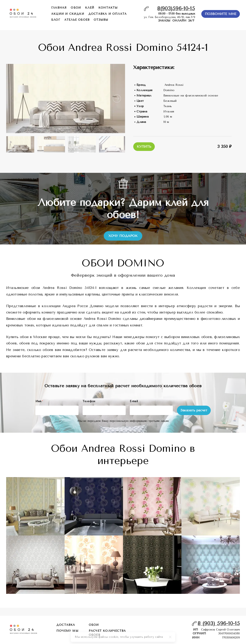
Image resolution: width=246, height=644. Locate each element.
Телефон (89, 401)
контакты (108, 8)
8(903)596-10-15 (176, 8)
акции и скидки (68, 14)
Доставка (66, 625)
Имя (39, 401)
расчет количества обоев (107, 633)
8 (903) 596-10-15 (219, 623)
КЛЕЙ (90, 8)
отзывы (101, 20)
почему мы (67, 631)
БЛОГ (56, 20)
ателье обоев (77, 20)
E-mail (134, 401)
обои (76, 8)
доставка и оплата (108, 14)
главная (59, 8)
